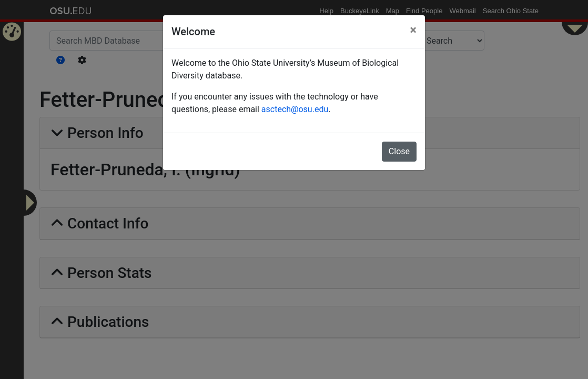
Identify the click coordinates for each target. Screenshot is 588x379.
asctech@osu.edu (295, 109)
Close (399, 151)
